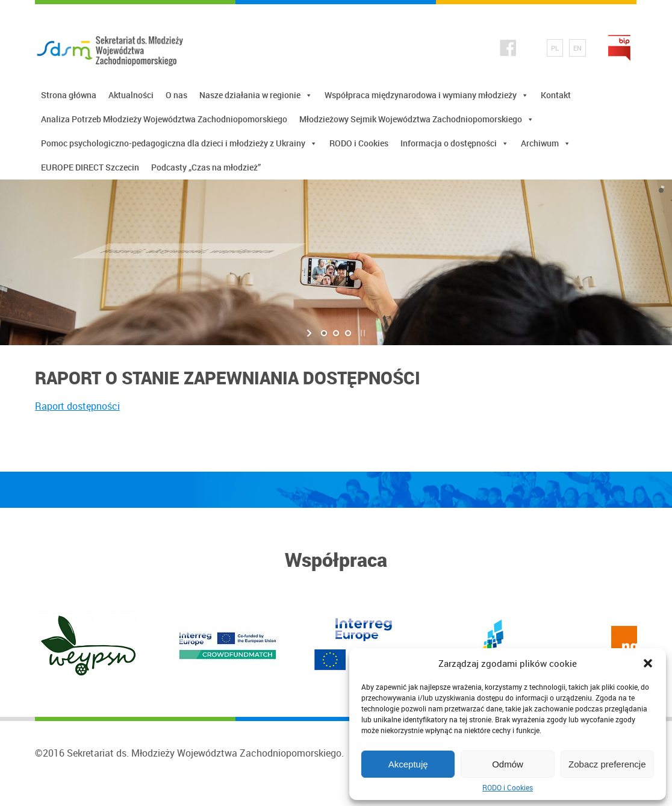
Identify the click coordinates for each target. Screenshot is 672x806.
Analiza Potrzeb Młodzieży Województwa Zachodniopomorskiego (164, 119)
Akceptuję (408, 764)
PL (555, 48)
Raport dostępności (77, 406)
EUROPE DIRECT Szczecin (90, 167)
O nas (176, 95)
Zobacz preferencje (607, 764)
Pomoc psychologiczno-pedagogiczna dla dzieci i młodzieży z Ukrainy (179, 143)
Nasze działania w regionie (256, 95)
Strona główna (69, 95)
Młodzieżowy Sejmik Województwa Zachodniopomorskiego (417, 119)
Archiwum (546, 143)
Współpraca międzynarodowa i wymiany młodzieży (427, 95)
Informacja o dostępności (455, 143)
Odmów (508, 764)
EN (577, 48)
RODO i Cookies (508, 787)
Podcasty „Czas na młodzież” (206, 167)
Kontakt (556, 95)
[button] (648, 663)
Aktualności (131, 95)
